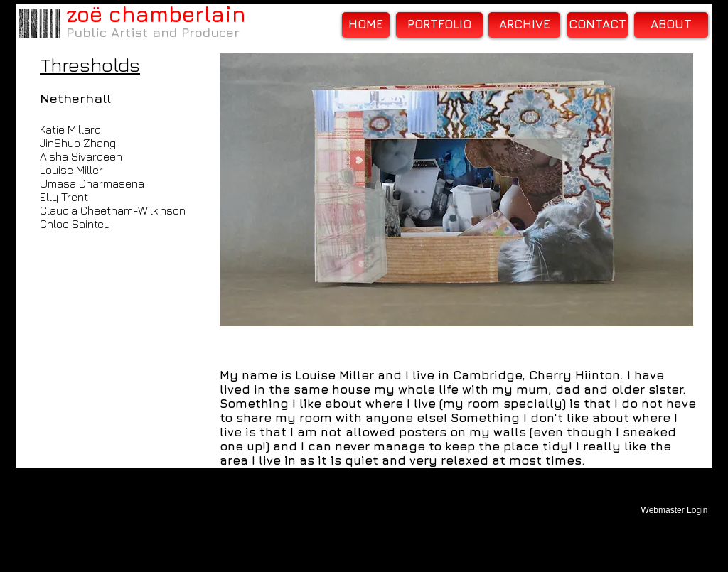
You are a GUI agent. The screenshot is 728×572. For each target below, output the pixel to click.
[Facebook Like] (309, 354)
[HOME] (366, 25)
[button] (456, 190)
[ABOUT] (671, 25)
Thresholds (90, 65)
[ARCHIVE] (524, 25)
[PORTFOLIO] (439, 25)
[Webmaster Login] (674, 510)
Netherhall (75, 98)
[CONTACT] (598, 25)
